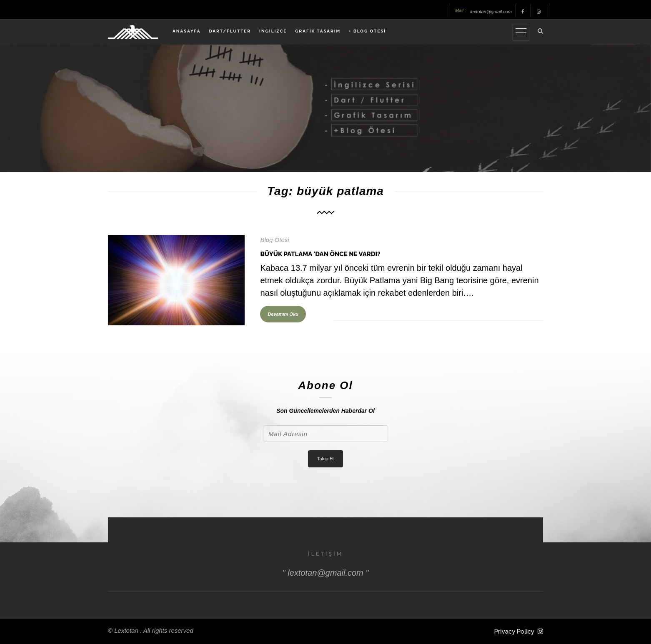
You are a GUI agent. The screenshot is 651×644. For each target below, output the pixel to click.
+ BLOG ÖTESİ (367, 31)
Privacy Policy (514, 632)
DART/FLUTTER (230, 31)
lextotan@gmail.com (491, 12)
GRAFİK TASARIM (318, 31)
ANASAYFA (187, 31)
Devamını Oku (283, 314)
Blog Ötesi (274, 240)
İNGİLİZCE (273, 31)
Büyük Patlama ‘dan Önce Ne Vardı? (320, 254)
